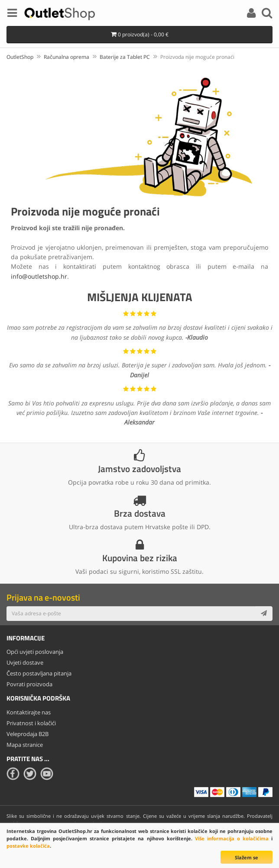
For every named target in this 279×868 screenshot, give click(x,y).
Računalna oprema (67, 57)
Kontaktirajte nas (29, 712)
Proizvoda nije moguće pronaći (197, 57)
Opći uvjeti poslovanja (35, 652)
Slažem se (247, 857)
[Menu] (12, 14)
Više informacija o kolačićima (232, 838)
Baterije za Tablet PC (125, 57)
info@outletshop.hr (39, 276)
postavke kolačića (28, 846)
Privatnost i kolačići (31, 723)
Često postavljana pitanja (39, 673)
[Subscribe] (264, 614)
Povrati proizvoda (29, 684)
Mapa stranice (25, 745)
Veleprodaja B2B (28, 734)
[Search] (267, 14)
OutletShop (20, 57)
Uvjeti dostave (25, 662)
